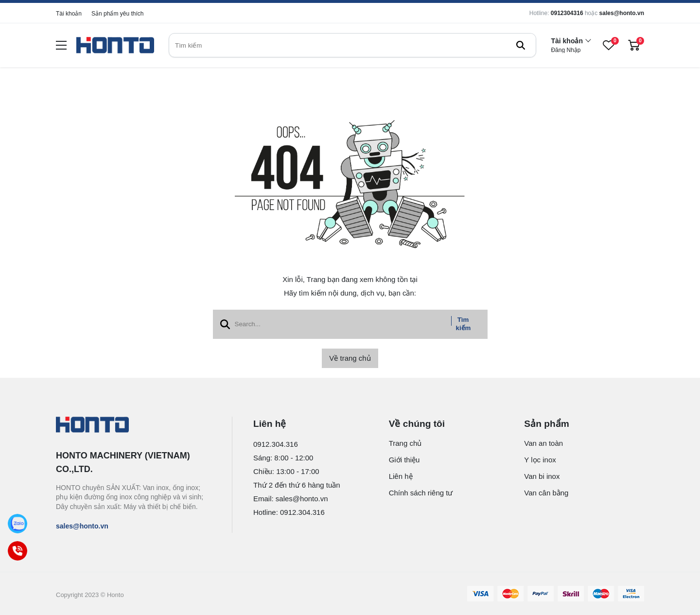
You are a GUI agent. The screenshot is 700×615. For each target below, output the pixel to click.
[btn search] (521, 45)
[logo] (115, 45)
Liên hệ (401, 476)
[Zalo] (17, 523)
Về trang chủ (350, 358)
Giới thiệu (404, 460)
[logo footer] (133, 425)
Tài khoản (69, 14)
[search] (352, 45)
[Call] (17, 551)
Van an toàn (543, 443)
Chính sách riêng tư (421, 493)
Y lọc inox (540, 460)
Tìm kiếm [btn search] (464, 324)
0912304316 (567, 13)
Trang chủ (405, 443)
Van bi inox (542, 476)
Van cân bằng (546, 493)
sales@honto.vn (622, 13)
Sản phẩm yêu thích (117, 14)
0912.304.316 (276, 444)
